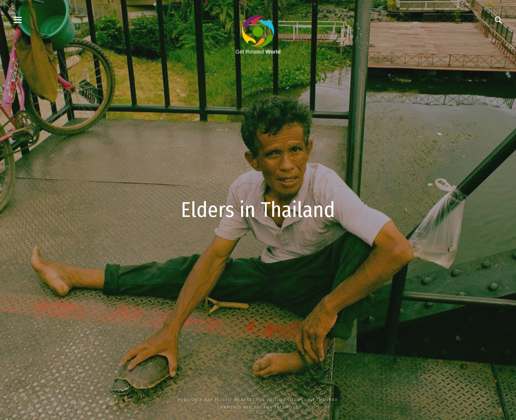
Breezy (250, 400)
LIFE (292, 400)
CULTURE (276, 400)
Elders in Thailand (258, 210)
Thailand (327, 400)
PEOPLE (307, 400)
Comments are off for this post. (258, 407)
